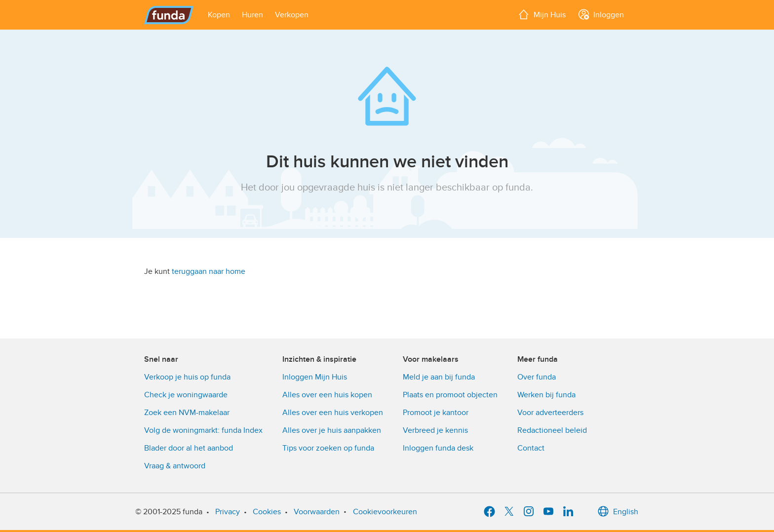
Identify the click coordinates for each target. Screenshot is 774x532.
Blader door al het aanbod (189, 448)
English (618, 512)
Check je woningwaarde (186, 395)
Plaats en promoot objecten (450, 395)
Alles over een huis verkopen (333, 413)
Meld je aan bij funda (439, 377)
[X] (509, 512)
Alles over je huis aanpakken (332, 430)
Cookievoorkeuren (385, 512)
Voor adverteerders (550, 413)
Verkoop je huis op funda (187, 377)
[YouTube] (548, 512)
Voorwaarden (317, 512)
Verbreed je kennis (435, 430)
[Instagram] (529, 512)
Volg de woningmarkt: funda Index (203, 430)
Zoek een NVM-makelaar (187, 413)
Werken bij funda (546, 395)
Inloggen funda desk (438, 448)
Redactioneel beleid (552, 430)
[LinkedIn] (568, 512)
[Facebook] (489, 512)
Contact (531, 448)
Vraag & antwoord (175, 466)
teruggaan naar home (209, 271)
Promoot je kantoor (436, 413)
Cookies (267, 512)
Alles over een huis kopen (327, 395)
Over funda (537, 377)
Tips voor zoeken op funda (328, 448)
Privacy (228, 512)
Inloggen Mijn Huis (315, 377)
